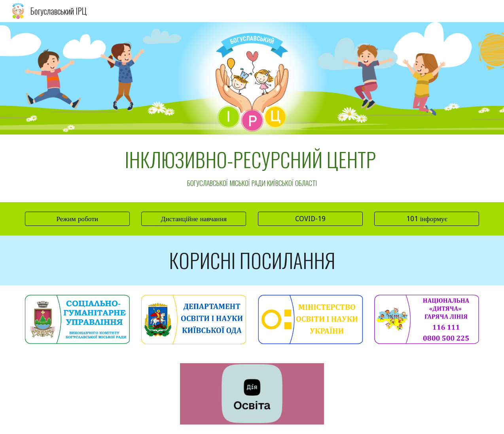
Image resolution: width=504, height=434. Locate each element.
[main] (252, 168)
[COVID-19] (310, 219)
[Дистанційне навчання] (194, 219)
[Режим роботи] (77, 219)
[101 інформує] (427, 219)
